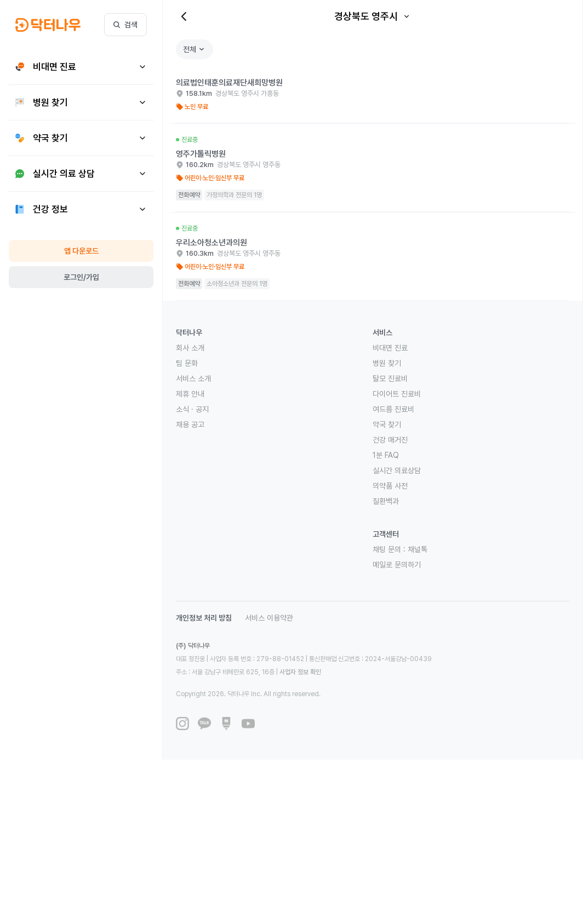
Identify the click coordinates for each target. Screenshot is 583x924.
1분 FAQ (386, 455)
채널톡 (418, 549)
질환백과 (386, 501)
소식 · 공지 (192, 409)
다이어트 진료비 (397, 394)
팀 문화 (187, 363)
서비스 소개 (193, 378)
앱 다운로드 (81, 251)
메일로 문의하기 (397, 565)
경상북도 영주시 (373, 16)
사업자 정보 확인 (300, 672)
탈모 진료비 (390, 378)
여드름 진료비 (393, 409)
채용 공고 (190, 424)
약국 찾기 (387, 424)
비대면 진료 (390, 348)
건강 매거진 (390, 440)
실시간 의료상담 (397, 470)
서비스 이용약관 (269, 618)
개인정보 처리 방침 (204, 618)
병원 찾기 (387, 363)
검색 (125, 25)
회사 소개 (190, 348)
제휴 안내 (190, 394)
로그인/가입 (81, 277)
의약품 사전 (390, 486)
